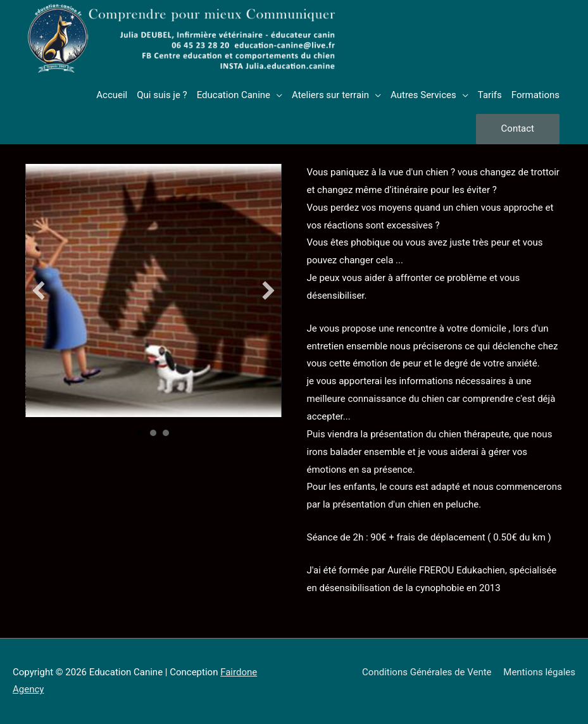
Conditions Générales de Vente (427, 672)
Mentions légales (539, 672)
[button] (39, 290)
